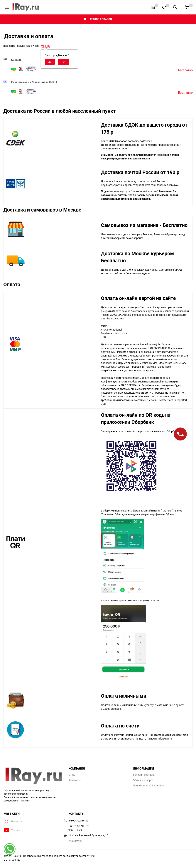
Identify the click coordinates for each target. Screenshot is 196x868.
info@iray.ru (75, 841)
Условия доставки (144, 775)
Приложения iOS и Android (149, 786)
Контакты (75, 780)
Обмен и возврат (143, 780)
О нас (72, 775)
